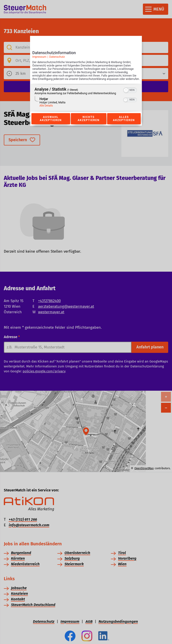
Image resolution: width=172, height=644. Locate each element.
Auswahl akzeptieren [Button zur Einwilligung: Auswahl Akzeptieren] (51, 124)
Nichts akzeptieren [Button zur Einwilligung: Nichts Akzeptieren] (88, 124)
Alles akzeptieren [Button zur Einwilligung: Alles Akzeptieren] (124, 124)
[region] (86, 103)
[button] (126, 95)
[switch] (130, 95)
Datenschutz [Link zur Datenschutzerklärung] (57, 58)
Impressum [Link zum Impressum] (39, 58)
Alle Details (46, 111)
